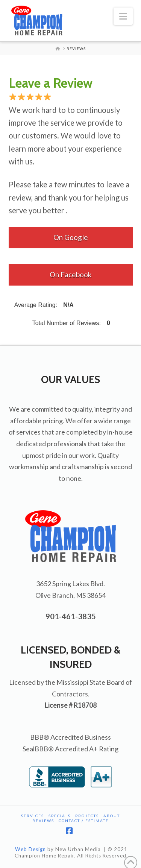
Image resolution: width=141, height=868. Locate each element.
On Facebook (71, 274)
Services (33, 816)
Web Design (30, 849)
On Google (71, 237)
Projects (87, 816)
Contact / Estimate (84, 821)
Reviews (43, 821)
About (112, 816)
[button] (123, 16)
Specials (60, 816)
